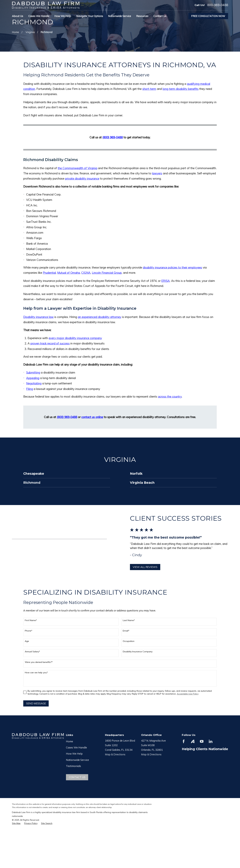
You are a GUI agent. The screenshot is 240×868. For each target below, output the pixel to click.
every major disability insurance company (75, 338)
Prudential (49, 273)
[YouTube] (202, 741)
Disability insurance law (38, 317)
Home (69, 741)
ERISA (166, 281)
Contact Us (77, 777)
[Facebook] (184, 741)
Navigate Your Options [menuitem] (90, 16)
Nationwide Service (77, 760)
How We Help (74, 754)
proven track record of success (50, 343)
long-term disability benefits (181, 89)
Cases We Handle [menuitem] (39, 16)
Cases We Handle (76, 747)
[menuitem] (16, 823)
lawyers (157, 173)
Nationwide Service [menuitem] (120, 16)
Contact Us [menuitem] (160, 16)
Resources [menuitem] (142, 16)
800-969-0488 (218, 5)
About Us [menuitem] (18, 16)
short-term (149, 89)
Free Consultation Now (208, 16)
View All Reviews (149, 567)
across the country (170, 396)
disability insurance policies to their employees (172, 267)
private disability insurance (82, 178)
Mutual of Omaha (69, 273)
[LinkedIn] (211, 741)
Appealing (33, 378)
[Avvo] (193, 741)
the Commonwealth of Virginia (77, 168)
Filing (30, 389)
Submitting (33, 372)
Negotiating (34, 383)
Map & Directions (115, 754)
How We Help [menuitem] (63, 16)
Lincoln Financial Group (107, 273)
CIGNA (86, 273)
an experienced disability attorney (99, 317)
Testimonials (73, 766)
